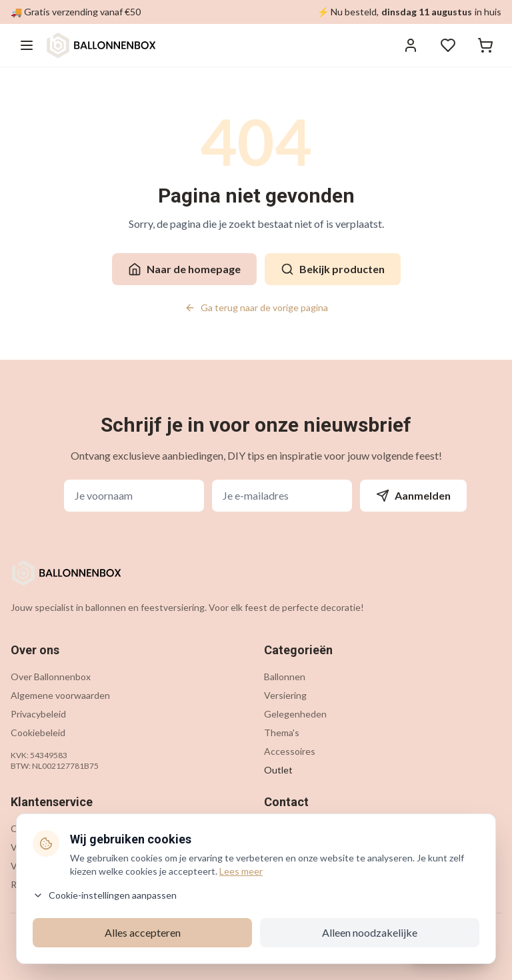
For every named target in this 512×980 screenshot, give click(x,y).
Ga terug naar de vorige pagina (256, 307)
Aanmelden (413, 496)
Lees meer (241, 871)
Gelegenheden (295, 714)
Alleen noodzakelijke (370, 932)
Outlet (278, 770)
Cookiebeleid (38, 733)
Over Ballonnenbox (51, 677)
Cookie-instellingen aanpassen (105, 895)
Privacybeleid (38, 714)
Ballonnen (285, 677)
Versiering (285, 695)
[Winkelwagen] (485, 45)
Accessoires (290, 751)
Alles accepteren (143, 932)
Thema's (282, 733)
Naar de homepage (184, 269)
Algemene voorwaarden (60, 695)
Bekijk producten (333, 269)
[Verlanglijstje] (448, 45)
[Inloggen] (411, 45)
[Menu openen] (27, 45)
